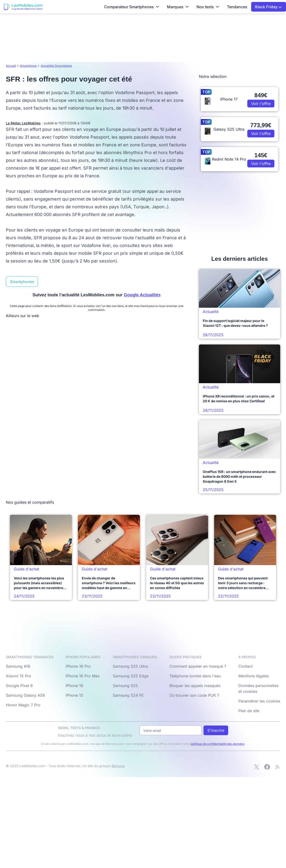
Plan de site (249, 711)
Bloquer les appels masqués (195, 686)
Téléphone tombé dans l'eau (195, 676)
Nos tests (208, 7)
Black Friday (268, 7)
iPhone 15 (74, 695)
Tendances (237, 7)
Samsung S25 (125, 686)
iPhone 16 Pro (78, 666)
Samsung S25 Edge (131, 676)
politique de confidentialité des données (218, 744)
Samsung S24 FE (128, 695)
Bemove (118, 766)
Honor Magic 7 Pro (23, 705)
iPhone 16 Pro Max (83, 676)
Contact (245, 666)
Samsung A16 (18, 666)
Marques (178, 7)
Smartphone (28, 66)
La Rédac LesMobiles (23, 123)
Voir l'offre (261, 104)
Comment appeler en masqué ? (198, 666)
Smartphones (22, 282)
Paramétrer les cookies (259, 701)
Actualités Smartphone (56, 66)
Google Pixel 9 (19, 686)
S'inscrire (216, 730)
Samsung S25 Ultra (130, 666)
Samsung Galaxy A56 (25, 695)
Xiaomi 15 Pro (19, 676)
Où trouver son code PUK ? (194, 695)
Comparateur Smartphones (132, 7)
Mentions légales (254, 676)
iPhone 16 (74, 686)
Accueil (11, 66)
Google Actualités (142, 295)
